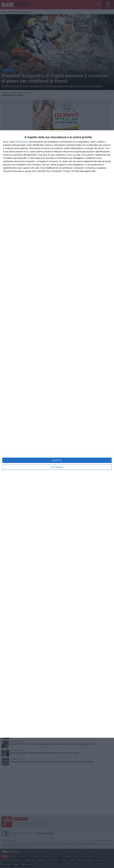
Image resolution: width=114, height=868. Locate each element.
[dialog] (57, 434)
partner (25, 142)
